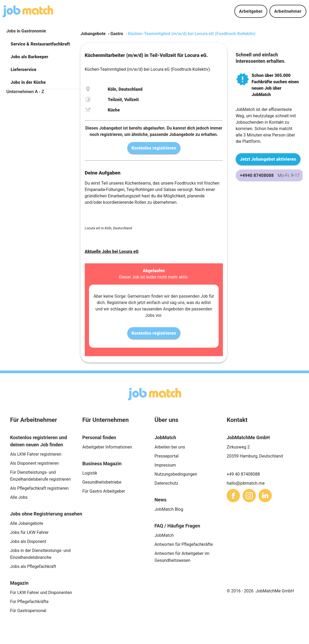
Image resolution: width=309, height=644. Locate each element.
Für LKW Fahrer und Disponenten (41, 593)
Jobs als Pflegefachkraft (33, 566)
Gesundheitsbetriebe (102, 482)
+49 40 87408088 (243, 474)
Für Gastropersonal (28, 611)
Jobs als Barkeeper (29, 57)
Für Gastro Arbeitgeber (104, 491)
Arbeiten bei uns (170, 447)
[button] (43, 44)
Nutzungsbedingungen (176, 474)
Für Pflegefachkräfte (29, 602)
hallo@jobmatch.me (246, 483)
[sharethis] (233, 496)
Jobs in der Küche (28, 82)
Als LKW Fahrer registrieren (36, 454)
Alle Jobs (19, 497)
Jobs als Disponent (28, 541)
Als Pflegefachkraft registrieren (39, 488)
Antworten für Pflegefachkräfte (184, 544)
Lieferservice (24, 70)
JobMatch (164, 535)
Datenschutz (166, 483)
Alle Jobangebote (27, 523)
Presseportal (167, 456)
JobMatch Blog (169, 509)
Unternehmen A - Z (25, 92)
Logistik (90, 473)
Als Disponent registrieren (34, 463)
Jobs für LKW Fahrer (29, 532)
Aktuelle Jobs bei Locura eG (112, 252)
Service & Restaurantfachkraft (40, 44)
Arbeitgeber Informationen (107, 447)
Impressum (165, 465)
